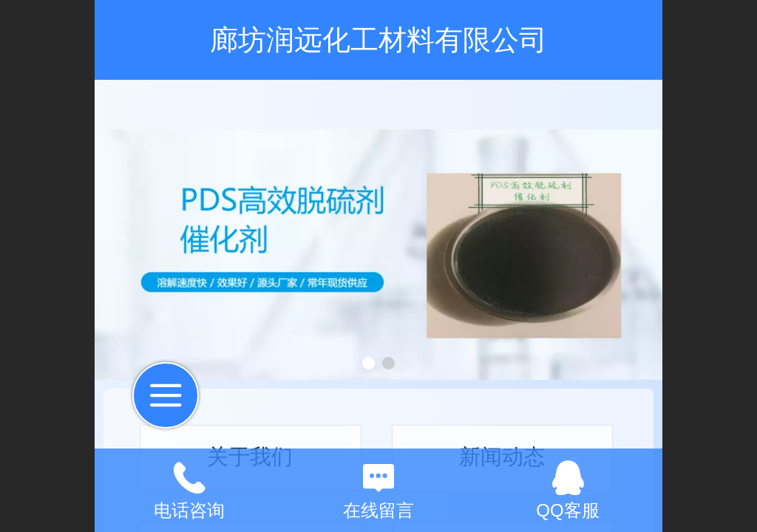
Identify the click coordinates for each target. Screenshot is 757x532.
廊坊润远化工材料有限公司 (378, 40)
